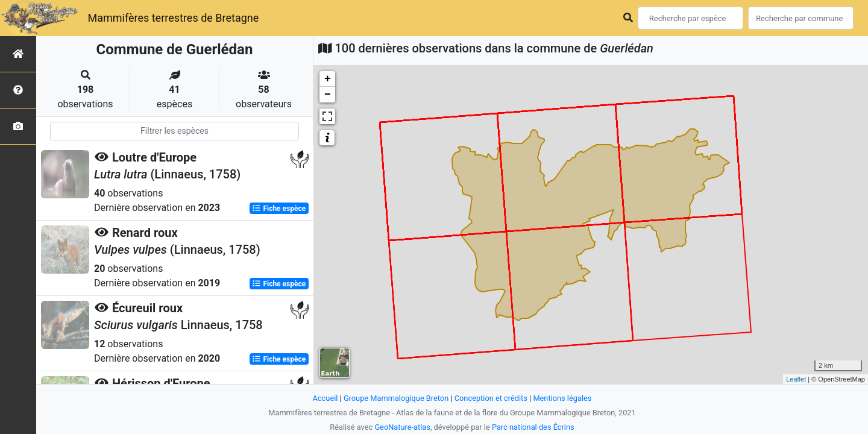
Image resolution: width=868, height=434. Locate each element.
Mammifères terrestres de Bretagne (173, 18)
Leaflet (796, 379)
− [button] (328, 95)
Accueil (325, 398)
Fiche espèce (279, 209)
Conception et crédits (491, 398)
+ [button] (328, 79)
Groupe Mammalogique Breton (396, 398)
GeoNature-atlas (402, 427)
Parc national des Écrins (533, 427)
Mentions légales (562, 398)
